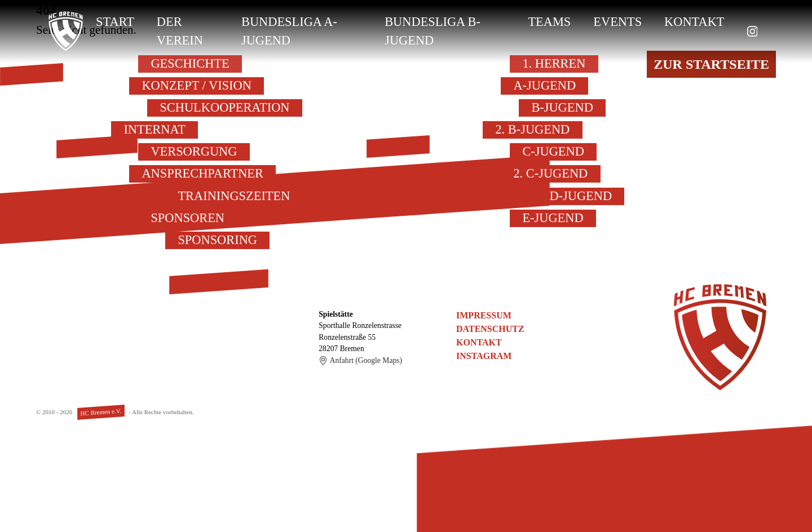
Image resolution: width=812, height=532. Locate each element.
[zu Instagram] (753, 31)
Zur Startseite (711, 64)
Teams (549, 22)
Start (115, 22)
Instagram (484, 356)
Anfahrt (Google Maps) (360, 361)
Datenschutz (490, 329)
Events (617, 22)
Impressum (484, 315)
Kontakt (694, 22)
